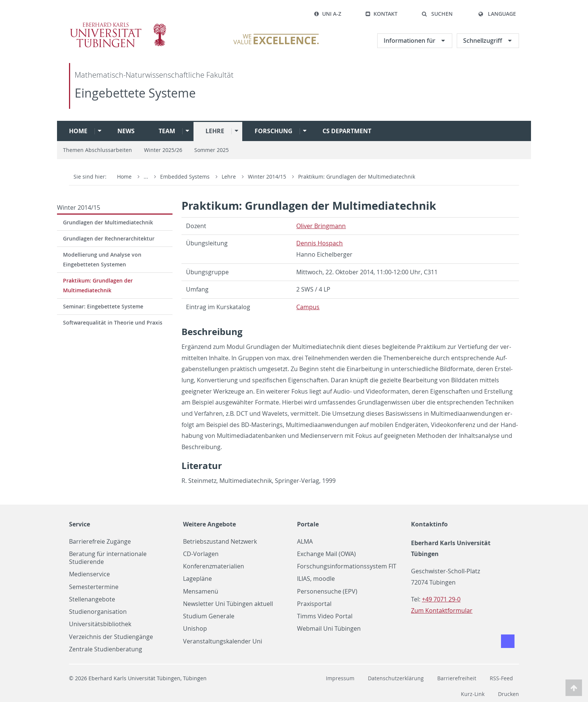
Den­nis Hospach (319, 243)
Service (79, 524)
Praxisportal (314, 604)
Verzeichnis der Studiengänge (111, 637)
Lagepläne (197, 579)
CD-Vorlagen (201, 554)
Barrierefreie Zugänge (100, 542)
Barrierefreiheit (457, 678)
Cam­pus (308, 307)
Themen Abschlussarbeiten (97, 150)
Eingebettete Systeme (135, 93)
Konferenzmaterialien (214, 566)
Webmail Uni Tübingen (329, 629)
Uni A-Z (328, 14)
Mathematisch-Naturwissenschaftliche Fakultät (154, 75)
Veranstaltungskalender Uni (223, 641)
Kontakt (381, 14)
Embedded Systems (186, 177)
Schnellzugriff (483, 41)
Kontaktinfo (429, 524)
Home (78, 131)
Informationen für (410, 41)
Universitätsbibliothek (100, 624)
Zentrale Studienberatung (106, 649)
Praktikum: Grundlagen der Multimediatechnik (357, 177)
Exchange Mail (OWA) (326, 554)
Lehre (215, 131)
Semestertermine (94, 587)
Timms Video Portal (325, 616)
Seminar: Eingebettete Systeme (103, 306)
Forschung (274, 131)
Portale (308, 524)
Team (167, 131)
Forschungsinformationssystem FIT (347, 566)
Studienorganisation (98, 612)
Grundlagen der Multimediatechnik (108, 222)
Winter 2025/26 (163, 150)
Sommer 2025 (211, 150)
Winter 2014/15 (268, 177)
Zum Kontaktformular (442, 610)
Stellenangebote (92, 599)
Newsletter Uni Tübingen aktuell (228, 604)
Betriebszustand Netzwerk (220, 542)
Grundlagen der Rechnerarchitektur (109, 238)
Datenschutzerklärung (396, 678)
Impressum (340, 678)
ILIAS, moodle (316, 579)
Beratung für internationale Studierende (108, 558)
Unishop (195, 629)
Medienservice (89, 574)
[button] (437, 14)
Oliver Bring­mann (321, 226)
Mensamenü (201, 592)
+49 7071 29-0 (441, 599)
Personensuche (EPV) (327, 592)
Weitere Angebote (209, 524)
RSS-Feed (501, 678)
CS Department (347, 131)
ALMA (305, 542)
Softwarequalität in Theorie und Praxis (113, 322)
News (126, 131)
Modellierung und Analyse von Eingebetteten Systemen (102, 259)
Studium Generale (209, 616)
